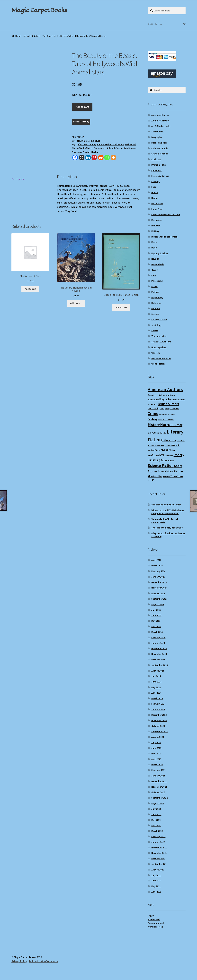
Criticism (156, 159)
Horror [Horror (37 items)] (166, 425)
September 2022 (159, 798)
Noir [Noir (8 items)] (173, 450)
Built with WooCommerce (44, 961)
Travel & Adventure (161, 342)
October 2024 (158, 660)
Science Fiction (159, 320)
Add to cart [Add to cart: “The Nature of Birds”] (30, 289)
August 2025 (158, 604)
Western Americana (161, 358)
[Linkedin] (88, 158)
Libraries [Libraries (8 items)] (163, 433)
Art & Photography (161, 126)
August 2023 (158, 737)
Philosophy (157, 281)
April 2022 (156, 825)
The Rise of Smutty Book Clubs (167, 528)
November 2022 (159, 787)
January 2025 (158, 643)
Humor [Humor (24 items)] (177, 425)
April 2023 (156, 759)
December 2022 (159, 781)
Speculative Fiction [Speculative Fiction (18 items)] (170, 471)
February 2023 (158, 770)
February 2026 (158, 571)
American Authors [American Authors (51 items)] (165, 389)
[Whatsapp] (107, 158)
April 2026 (156, 560)
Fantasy (155, 181)
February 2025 (158, 638)
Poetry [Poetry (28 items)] (179, 455)
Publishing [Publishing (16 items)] (154, 460)
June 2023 (156, 748)
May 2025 (156, 621)
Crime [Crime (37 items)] (153, 413)
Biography (157, 137)
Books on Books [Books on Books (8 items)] (178, 399)
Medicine (156, 226)
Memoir (102, 148)
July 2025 (156, 610)
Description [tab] (18, 179)
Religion (156, 308)
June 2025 (156, 615)
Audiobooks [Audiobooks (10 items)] (153, 399)
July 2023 (156, 742)
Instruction (157, 204)
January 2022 (158, 842)
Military (155, 231)
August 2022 (158, 803)
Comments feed (156, 923)
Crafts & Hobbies (160, 154)
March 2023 (157, 765)
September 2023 (159, 732)
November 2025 (159, 588)
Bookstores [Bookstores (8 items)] (152, 404)
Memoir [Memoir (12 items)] (176, 445)
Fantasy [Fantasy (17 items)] (153, 419)
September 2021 (159, 864)
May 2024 (156, 687)
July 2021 (156, 875)
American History (160, 115)
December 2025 (159, 582)
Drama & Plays (159, 165)
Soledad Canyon (115, 148)
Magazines (157, 220)
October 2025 (158, 593)
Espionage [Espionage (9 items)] (171, 414)
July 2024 (156, 676)
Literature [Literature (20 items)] (169, 440)
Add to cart (82, 107)
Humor (155, 198)
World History (158, 364)
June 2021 (156, 881)
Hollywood (130, 144)
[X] (82, 158)
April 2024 (156, 693)
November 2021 (159, 853)
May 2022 (156, 820)
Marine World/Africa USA (84, 148)
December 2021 (159, 848)
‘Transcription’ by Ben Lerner (166, 505)
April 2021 (156, 892)
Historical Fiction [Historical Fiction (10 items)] (166, 419)
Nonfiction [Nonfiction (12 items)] (153, 455)
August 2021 (158, 870)
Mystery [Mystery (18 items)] (166, 450)
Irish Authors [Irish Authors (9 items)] (153, 433)
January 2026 (158, 577)
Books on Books (159, 143)
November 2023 (159, 720)
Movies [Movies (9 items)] (151, 450)
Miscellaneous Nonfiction (164, 237)
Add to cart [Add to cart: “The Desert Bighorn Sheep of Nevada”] (76, 303)
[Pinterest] (94, 158)
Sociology (156, 325)
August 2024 (158, 671)
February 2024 (158, 704)
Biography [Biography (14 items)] (165, 399)
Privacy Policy (19, 961)
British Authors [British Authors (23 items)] (168, 404)
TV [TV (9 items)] (149, 481)
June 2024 (156, 682)
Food (154, 187)
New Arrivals (158, 264)
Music (154, 248)
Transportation (159, 336)
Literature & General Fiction (166, 214)
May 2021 (156, 886)
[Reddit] (101, 158)
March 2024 (157, 698)
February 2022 (158, 836)
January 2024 (158, 709)
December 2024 (159, 648)
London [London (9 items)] (168, 445)
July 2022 (156, 809)
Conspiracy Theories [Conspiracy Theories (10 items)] (169, 408)
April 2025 (156, 626)
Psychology (157, 298)
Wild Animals (131, 148)
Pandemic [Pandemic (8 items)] (169, 456)
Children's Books (160, 148)
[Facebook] (75, 158)
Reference (156, 303)
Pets (154, 275)
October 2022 (158, 792)
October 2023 (158, 726)
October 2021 (158, 859)
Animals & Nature (32, 36)
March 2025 (157, 632)
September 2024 (159, 665)
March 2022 (157, 831)
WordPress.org (155, 927)
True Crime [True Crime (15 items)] (177, 476)
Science (155, 314)
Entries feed (154, 919)
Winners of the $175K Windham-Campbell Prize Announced (168, 512)
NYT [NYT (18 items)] (162, 455)
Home (18, 36)
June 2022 (156, 814)
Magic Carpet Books (39, 10)
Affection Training (87, 144)
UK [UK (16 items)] (152, 480)
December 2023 (159, 715)
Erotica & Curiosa (160, 176)
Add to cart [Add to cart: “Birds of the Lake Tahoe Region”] (121, 307)
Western (156, 353)
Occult (155, 270)
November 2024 (159, 654)
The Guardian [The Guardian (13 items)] (155, 476)
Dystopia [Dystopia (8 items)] (162, 414)
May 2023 (156, 754)
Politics (155, 292)
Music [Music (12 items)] (157, 450)
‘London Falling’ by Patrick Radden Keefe (165, 521)
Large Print (157, 209)
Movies (155, 242)
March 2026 (157, 566)
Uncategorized (159, 347)
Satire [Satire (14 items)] (164, 460)
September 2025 (159, 599)
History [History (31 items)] (154, 425)
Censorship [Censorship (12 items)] (153, 408)
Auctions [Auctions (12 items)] (170, 395)
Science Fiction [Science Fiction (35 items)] (161, 465)
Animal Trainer (105, 144)
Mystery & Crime (160, 253)
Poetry (155, 286)
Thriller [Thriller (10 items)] (166, 476)
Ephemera (156, 170)
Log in (151, 916)
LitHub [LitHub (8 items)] (162, 446)
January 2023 (158, 776)
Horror (155, 192)
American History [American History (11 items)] (156, 395)
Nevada (155, 259)
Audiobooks (157, 132)
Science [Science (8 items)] (171, 460)
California (119, 144)
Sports (155, 331)
